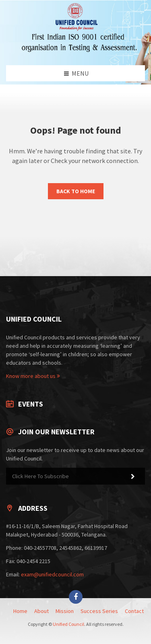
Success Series (99, 611)
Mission (65, 611)
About (41, 611)
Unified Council (68, 624)
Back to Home (76, 191)
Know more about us (33, 376)
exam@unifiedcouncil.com (52, 574)
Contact (134, 611)
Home (20, 611)
